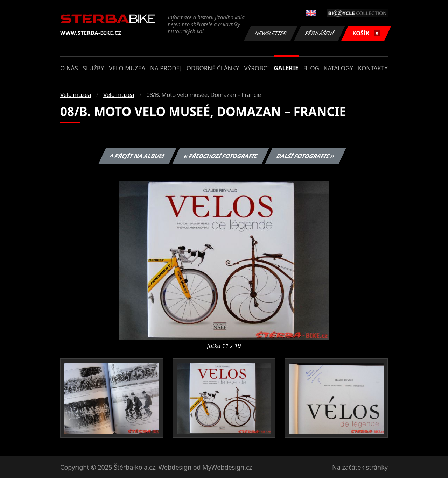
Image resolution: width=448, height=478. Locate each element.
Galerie (286, 68)
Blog (311, 68)
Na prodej (166, 68)
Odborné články (213, 68)
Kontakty (373, 68)
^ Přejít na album (137, 156)
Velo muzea (127, 68)
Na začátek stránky (360, 467)
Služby (94, 68)
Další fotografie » (306, 156)
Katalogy (339, 68)
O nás (69, 68)
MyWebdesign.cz (227, 467)
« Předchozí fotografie (220, 156)
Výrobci (256, 68)
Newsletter (271, 33)
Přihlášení (319, 33)
